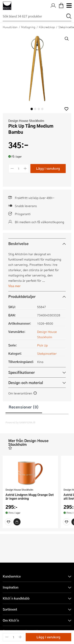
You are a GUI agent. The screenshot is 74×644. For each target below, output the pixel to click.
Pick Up (42, 345)
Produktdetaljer (22, 296)
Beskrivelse (18, 244)
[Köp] (17, 522)
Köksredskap (47, 27)
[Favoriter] (8, 522)
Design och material (26, 383)
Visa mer (14, 286)
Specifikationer (22, 372)
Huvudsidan (10, 27)
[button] (66, 109)
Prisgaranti (23, 214)
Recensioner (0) (24, 407)
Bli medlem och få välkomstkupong (39, 222)
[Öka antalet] (25, 168)
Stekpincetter (47, 353)
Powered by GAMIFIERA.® (20, 422)
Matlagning (28, 27)
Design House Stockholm (26, 121)
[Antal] (19, 168)
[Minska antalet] (12, 168)
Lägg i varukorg (48, 168)
